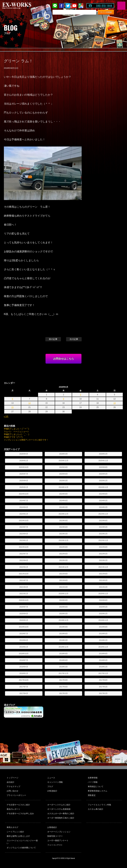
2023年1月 (24, 540)
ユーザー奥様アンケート (58, 841)
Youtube (74, 6)
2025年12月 (63, 461)
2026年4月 (24, 454)
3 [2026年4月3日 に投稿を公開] (81, 395)
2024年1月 (24, 514)
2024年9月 (63, 494)
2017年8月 (103, 680)
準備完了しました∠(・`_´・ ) (17, 434)
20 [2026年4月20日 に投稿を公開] (12, 407)
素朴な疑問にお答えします (18, 836)
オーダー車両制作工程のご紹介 (61, 818)
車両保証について (96, 787)
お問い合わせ (12, 791)
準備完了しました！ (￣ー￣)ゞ (17, 429)
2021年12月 (63, 567)
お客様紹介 (52, 827)
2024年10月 (24, 494)
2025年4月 (24, 481)
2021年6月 (63, 580)
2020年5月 (103, 607)
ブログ (50, 787)
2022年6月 (63, 554)
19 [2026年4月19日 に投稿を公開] (114, 403)
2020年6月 (63, 607)
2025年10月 (24, 467)
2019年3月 (63, 640)
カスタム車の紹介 (96, 809)
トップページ (12, 778)
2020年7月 (24, 607)
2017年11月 (103, 673)
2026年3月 (63, 454)
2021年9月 (63, 574)
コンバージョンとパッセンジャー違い (22, 842)
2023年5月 (103, 527)
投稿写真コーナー (55, 836)
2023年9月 (63, 521)
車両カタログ (12, 827)
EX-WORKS (22, 6)
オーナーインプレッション (59, 832)
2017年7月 (24, 687)
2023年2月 (103, 534)
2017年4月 (24, 693)
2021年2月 (103, 587)
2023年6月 (63, 527)
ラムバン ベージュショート (17, 432)
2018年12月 (63, 647)
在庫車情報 (93, 778)
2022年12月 (63, 540)
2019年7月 (24, 634)
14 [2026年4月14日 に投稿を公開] (29, 403)
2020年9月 (63, 600)
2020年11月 (103, 594)
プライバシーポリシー (16, 795)
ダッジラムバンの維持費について (21, 848)
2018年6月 (63, 660)
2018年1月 (24, 673)
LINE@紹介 (52, 791)
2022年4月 (24, 560)
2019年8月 (103, 627)
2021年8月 (103, 574)
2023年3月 (63, 534)
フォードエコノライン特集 (99, 805)
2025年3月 (63, 481)
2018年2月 (103, 667)
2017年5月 (103, 687)
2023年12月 (63, 514)
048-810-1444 (104, 6)
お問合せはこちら (63, 359)
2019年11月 (103, 620)
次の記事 (74, 339)
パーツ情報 (93, 782)
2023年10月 (24, 521)
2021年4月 (24, 587)
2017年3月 (63, 693)
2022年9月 (63, 547)
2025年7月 (24, 474)
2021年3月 (63, 587)
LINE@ (55, 6)
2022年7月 (24, 554)
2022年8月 (103, 547)
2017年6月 (63, 687)
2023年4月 (24, 534)
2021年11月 (103, 567)
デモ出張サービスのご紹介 (18, 805)
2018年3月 (63, 667)
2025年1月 (24, 487)
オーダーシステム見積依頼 (59, 809)
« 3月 (6, 416)
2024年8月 (103, 494)
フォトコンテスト (55, 845)
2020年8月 (103, 600)
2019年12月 (63, 620)
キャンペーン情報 (55, 782)
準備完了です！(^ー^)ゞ (14, 437)
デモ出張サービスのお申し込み (20, 814)
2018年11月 (103, 647)
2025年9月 (63, 467)
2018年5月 (103, 660)
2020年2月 (103, 614)
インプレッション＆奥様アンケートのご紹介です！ (26, 440)
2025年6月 (63, 474)
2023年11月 (103, 514)
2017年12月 (63, 673)
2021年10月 (24, 574)
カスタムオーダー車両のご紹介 (61, 814)
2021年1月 (24, 594)
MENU (121, 6)
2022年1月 (24, 567)
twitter (68, 6)
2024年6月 (63, 501)
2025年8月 (103, 467)
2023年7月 (24, 527)
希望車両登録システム (98, 791)
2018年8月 (103, 654)
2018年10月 (24, 654)
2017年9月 (63, 680)
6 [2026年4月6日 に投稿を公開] (13, 399)
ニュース (51, 778)
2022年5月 (103, 554)
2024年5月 (103, 501)
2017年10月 (24, 680)
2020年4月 (24, 614)
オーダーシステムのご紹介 (59, 805)
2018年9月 (63, 654)
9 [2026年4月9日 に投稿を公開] (64, 399)
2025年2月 (103, 481)
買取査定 (92, 795)
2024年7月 (24, 501)
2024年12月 (63, 487)
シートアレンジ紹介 (15, 832)
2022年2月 (103, 560)
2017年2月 (103, 693)
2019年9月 (63, 627)
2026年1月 (24, 461)
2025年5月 (103, 474)
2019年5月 (103, 634)
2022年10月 (24, 547)
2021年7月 (24, 580)
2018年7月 (24, 660)
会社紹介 (11, 782)
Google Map (81, 6)
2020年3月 (63, 614)
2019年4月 (24, 640)
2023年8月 (103, 521)
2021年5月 (103, 580)
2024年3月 (63, 507)
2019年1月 (24, 647)
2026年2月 (103, 454)
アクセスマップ (13, 787)
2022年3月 (63, 560)
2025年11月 (103, 461)
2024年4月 (24, 507)
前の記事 (53, 339)
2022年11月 (103, 540)
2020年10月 (24, 600)
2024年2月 (103, 507)
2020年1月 (24, 620)
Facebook (61, 6)
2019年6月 (63, 634)
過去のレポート (13, 809)
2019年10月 (24, 627)
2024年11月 (103, 487)
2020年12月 (63, 594)
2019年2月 (103, 640)
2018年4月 (24, 667)
